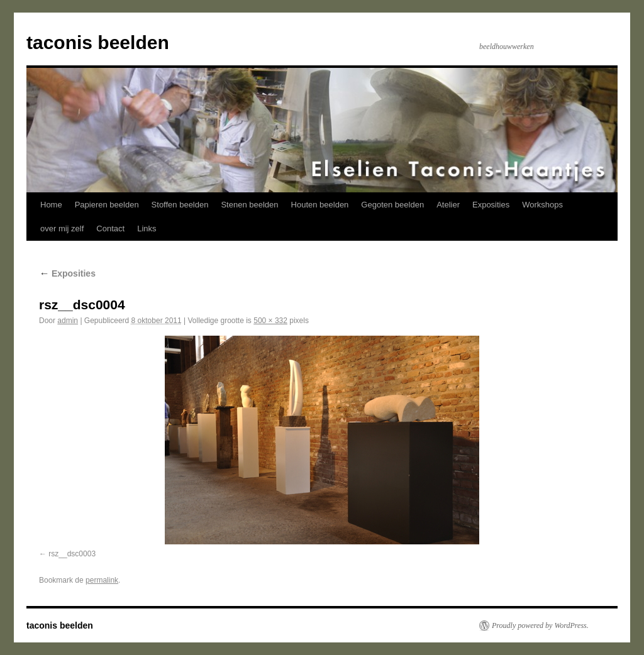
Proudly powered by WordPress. (540, 625)
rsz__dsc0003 (72, 554)
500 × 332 (270, 321)
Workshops (542, 205)
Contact (110, 228)
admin (68, 321)
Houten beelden (320, 205)
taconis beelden (98, 42)
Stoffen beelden (180, 205)
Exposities (491, 205)
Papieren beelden (107, 205)
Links (147, 228)
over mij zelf (62, 228)
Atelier (448, 205)
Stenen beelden (249, 205)
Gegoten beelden (392, 205)
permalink (102, 580)
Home (51, 205)
